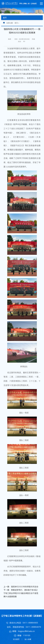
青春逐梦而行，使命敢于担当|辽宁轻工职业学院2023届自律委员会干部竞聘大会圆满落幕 (21, 593)
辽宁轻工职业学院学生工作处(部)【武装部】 (22, 616)
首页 (16, 23)
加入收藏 (28, 639)
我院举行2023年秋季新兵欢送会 (25, 587)
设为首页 (16, 639)
